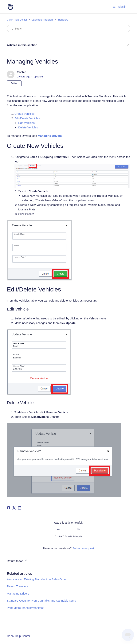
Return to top (17, 560)
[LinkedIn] (20, 508)
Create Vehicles (24, 114)
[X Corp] (14, 508)
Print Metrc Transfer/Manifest (25, 608)
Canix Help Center (17, 20)
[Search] (68, 29)
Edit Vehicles (26, 123)
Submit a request (83, 548)
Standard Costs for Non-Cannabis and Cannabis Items (41, 601)
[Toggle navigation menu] (114, 7)
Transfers (63, 20)
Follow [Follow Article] (14, 83)
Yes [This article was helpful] (59, 529)
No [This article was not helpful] (78, 529)
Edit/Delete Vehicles (27, 118)
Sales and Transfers (42, 20)
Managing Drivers (50, 136)
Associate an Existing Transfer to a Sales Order (37, 579)
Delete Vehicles (28, 127)
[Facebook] (9, 508)
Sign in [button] (122, 7)
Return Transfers (18, 586)
